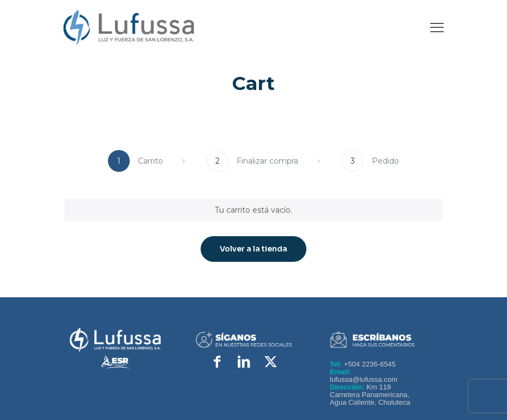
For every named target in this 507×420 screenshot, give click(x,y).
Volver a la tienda (253, 249)
